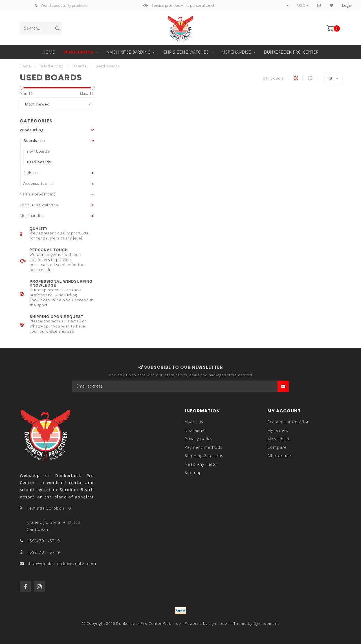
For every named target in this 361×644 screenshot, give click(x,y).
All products (280, 456)
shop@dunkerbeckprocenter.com (61, 563)
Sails (31, 173)
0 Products (273, 78)
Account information (289, 422)
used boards (39, 162)
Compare (277, 447)
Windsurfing (79, 52)
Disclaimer (196, 430)
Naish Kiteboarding (129, 52)
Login (347, 6)
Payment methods (204, 447)
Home (49, 52)
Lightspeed (219, 624)
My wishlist (279, 439)
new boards (38, 151)
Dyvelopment (266, 624)
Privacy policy (199, 439)
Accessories (39, 183)
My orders (278, 430)
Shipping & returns (204, 456)
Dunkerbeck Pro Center (291, 52)
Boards (34, 141)
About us (194, 422)
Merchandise (236, 52)
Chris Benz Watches (186, 52)
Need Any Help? (201, 464)
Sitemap (193, 473)
